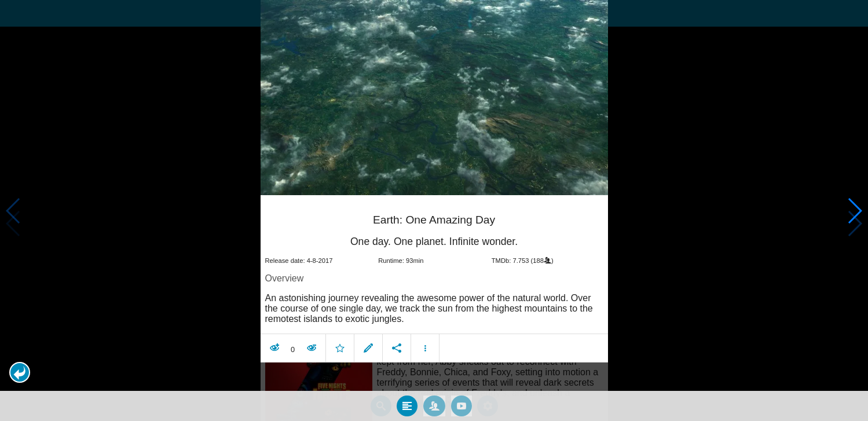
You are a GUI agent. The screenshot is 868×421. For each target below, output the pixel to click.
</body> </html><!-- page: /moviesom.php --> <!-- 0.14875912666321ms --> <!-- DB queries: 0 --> (434, 210)
